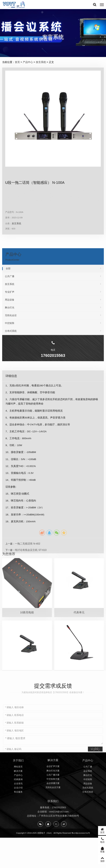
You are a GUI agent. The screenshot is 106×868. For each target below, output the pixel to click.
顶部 (98, 859)
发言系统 (41, 62)
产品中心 (28, 62)
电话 (98, 840)
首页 (17, 62)
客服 (98, 850)
